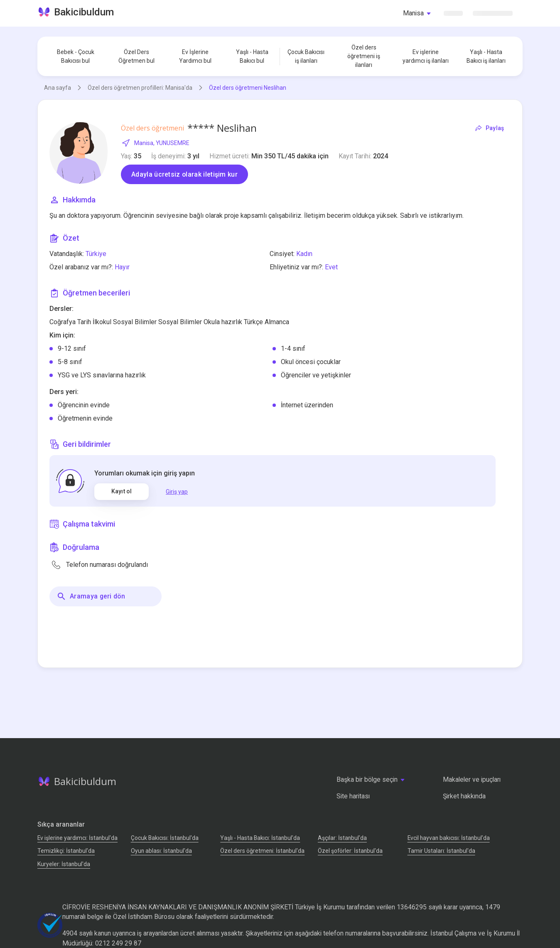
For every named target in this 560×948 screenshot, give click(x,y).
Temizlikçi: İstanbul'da (66, 851)
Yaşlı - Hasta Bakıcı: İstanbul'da (260, 838)
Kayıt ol (122, 491)
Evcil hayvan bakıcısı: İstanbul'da (449, 838)
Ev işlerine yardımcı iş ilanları (426, 56)
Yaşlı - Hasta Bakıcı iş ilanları (486, 56)
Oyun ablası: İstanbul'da (161, 851)
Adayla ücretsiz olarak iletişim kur (184, 174)
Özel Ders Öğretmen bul (136, 56)
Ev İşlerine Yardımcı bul (195, 56)
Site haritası (353, 796)
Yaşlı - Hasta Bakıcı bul (252, 56)
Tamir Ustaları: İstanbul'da (441, 851)
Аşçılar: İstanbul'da (342, 838)
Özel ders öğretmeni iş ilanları (364, 56)
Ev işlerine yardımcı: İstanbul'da (77, 838)
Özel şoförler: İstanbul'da (350, 851)
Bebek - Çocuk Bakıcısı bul (76, 56)
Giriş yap (177, 492)
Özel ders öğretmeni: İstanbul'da (262, 851)
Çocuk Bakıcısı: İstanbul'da (165, 838)
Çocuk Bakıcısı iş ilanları (306, 56)
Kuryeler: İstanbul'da (64, 864)
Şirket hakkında (464, 796)
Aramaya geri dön (91, 596)
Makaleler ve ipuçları (472, 779)
